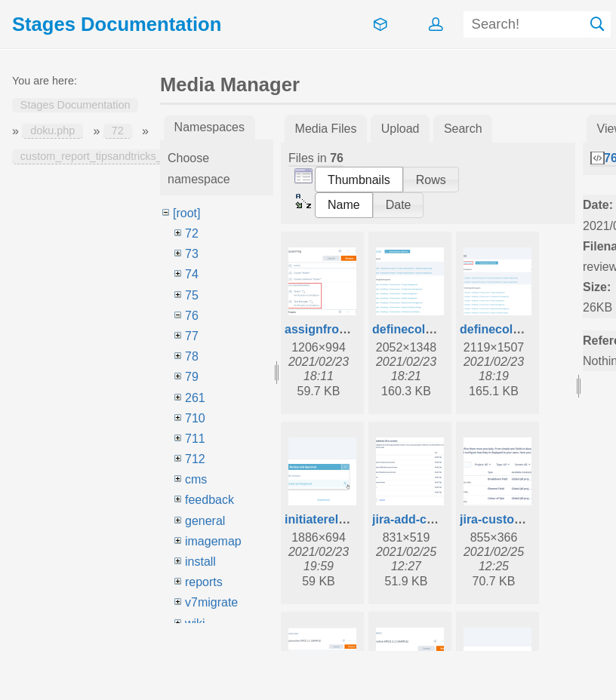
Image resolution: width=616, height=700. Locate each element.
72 (118, 131)
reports (204, 582)
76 (192, 316)
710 (195, 418)
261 (195, 398)
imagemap (213, 541)
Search (598, 25)
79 (192, 377)
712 (195, 459)
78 (192, 356)
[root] (186, 213)
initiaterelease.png (338, 519)
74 (192, 274)
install (200, 562)
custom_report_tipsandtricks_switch (106, 157)
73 (192, 254)
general (205, 521)
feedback (209, 500)
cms (196, 479)
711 (195, 439)
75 (192, 295)
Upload (400, 129)
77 (192, 336)
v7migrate (211, 602)
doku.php (52, 131)
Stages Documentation (75, 106)
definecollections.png (522, 329)
